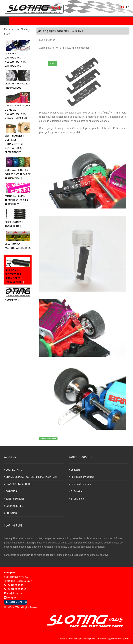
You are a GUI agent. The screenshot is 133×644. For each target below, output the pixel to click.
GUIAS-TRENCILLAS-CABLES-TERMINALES (17, 200)
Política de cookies (80, 484)
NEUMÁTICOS (14, 88)
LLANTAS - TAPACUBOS (17, 84)
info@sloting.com (14, 593)
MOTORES (11, 196)
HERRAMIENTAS (14, 282)
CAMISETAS (11, 300)
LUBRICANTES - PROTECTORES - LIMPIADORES (14, 274)
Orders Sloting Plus (119, 639)
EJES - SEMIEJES (14, 136)
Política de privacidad (81, 477)
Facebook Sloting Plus (16, 602)
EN (128, 7)
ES (123, 7)
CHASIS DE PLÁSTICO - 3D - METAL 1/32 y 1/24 (31, 477)
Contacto (75, 470)
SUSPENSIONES (13, 222)
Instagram (10, 597)
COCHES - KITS (13, 470)
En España (76, 491)
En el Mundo (77, 499)
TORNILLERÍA (12, 226)
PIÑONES (23, 170)
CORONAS (11, 170)
